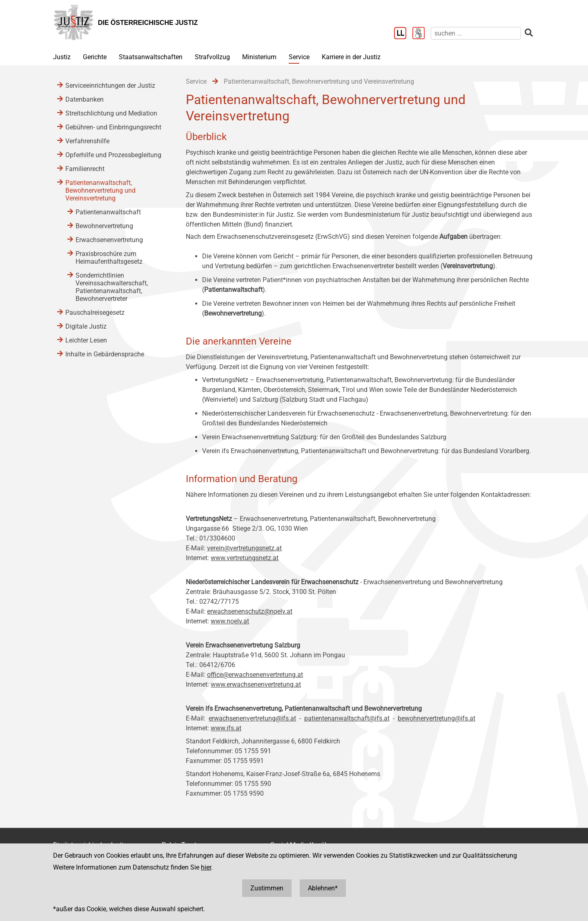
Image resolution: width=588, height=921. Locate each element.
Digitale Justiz (86, 326)
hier (206, 867)
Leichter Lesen (86, 340)
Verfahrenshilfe (87, 141)
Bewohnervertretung (104, 226)
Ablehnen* (323, 888)
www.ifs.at (226, 728)
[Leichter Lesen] (403, 34)
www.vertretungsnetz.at (245, 558)
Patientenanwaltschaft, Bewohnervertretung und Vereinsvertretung (100, 190)
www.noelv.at (230, 621)
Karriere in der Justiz (351, 57)
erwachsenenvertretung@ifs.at (252, 718)
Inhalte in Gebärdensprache (105, 354)
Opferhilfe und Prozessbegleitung (113, 155)
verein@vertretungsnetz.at (244, 548)
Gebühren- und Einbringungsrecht (113, 127)
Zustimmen (267, 888)
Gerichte (95, 57)
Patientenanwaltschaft (108, 212)
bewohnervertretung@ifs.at (437, 718)
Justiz (62, 57)
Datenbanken (85, 99)
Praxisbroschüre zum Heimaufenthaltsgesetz (109, 258)
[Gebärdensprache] (422, 34)
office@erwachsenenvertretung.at (255, 675)
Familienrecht (85, 169)
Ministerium (259, 57)
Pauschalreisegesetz (95, 313)
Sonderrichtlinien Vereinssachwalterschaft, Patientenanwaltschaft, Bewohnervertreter (112, 287)
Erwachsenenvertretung (109, 240)
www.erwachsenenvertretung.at (256, 684)
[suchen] (476, 33)
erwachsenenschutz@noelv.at (250, 611)
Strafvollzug (212, 57)
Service (299, 57)
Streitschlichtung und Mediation (111, 113)
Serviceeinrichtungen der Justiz (110, 86)
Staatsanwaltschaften (151, 57)
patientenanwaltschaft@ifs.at (347, 718)
